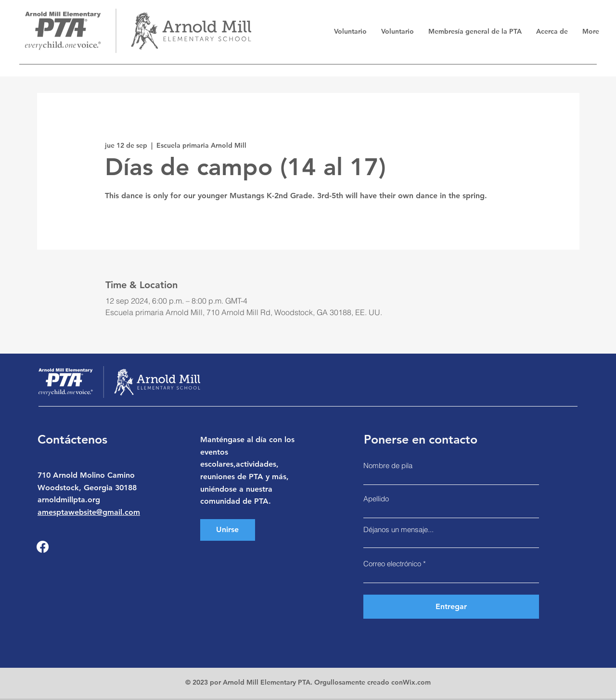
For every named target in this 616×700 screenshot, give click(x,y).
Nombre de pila (388, 465)
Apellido (376, 499)
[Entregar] (451, 607)
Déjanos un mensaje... (398, 529)
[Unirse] (228, 530)
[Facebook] (43, 547)
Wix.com (417, 682)
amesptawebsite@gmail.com (89, 512)
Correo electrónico (392, 564)
